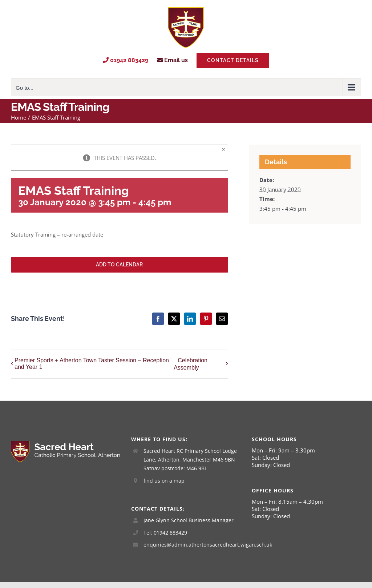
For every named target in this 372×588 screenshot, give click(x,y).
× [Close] (224, 149)
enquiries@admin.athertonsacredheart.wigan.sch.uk (192, 545)
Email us (172, 60)
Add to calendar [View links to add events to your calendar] (119, 265)
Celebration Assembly (191, 364)
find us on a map (164, 481)
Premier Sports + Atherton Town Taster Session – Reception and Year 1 (92, 364)
